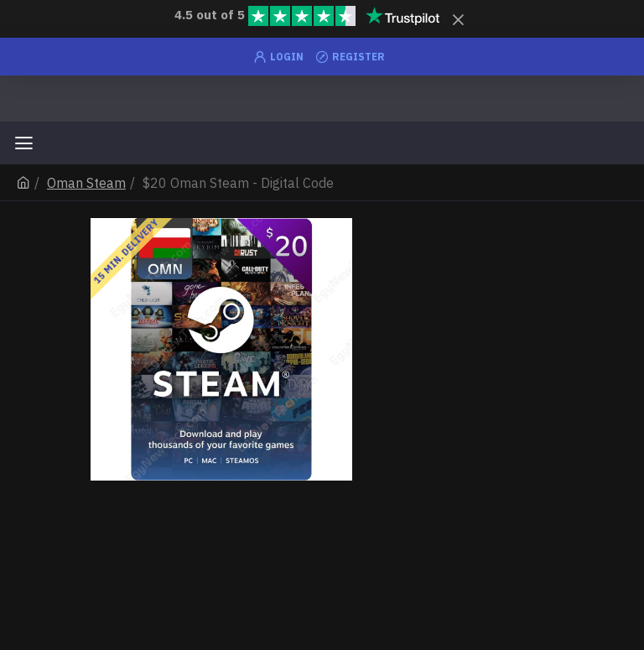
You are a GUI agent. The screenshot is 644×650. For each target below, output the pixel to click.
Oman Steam (86, 183)
